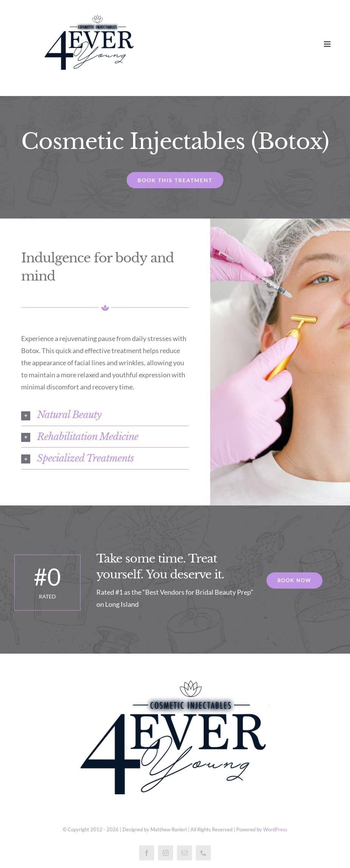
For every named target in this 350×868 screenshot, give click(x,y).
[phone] (203, 853)
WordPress (275, 829)
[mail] (184, 853)
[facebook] (147, 853)
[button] (105, 415)
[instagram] (166, 853)
